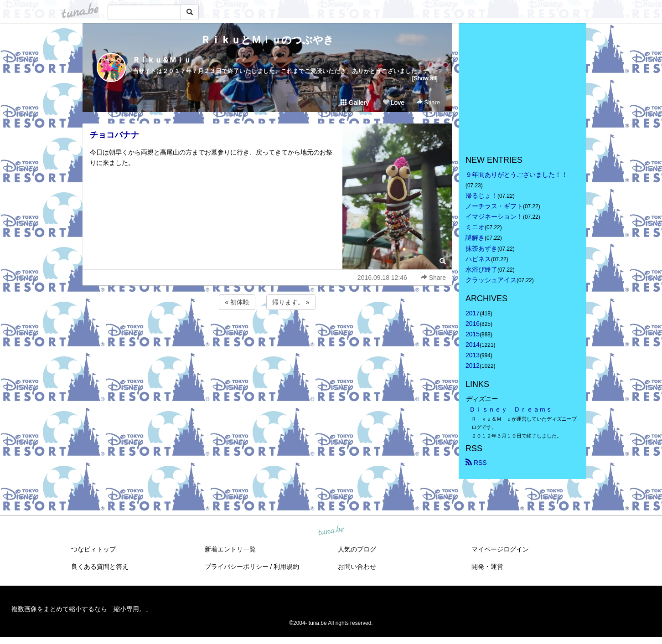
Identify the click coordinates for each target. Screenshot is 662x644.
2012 (473, 366)
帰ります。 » (291, 302)
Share (428, 102)
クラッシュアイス (491, 280)
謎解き (475, 237)
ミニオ (475, 227)
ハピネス (478, 259)
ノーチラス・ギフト (494, 206)
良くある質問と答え (100, 567)
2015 (473, 334)
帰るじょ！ (481, 196)
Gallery (355, 103)
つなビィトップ (93, 549)
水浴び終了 (481, 269)
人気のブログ (357, 549)
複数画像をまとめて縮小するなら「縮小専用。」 (82, 609)
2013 (473, 355)
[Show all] (425, 78)
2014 (473, 345)
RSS (476, 463)
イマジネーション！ (494, 216)
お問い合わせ (357, 567)
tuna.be (331, 531)
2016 (473, 324)
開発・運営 (487, 567)
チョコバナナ (114, 135)
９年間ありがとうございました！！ (517, 175)
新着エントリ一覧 (230, 549)
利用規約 (286, 567)
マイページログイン (500, 549)
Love (393, 103)
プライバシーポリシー (237, 567)
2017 (473, 313)
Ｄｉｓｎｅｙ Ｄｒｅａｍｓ (511, 409)
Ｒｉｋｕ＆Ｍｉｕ (162, 60)
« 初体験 (237, 302)
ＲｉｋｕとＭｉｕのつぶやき (267, 40)
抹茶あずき (481, 248)
